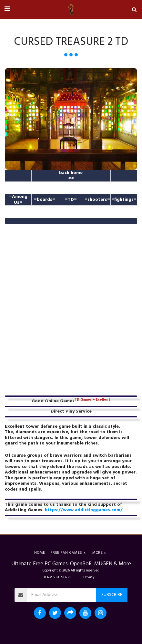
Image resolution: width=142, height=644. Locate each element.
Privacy (89, 577)
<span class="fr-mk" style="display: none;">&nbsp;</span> (71, 306)
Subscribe (112, 595)
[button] (7, 9)
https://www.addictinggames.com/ (84, 510)
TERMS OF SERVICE (59, 577)
